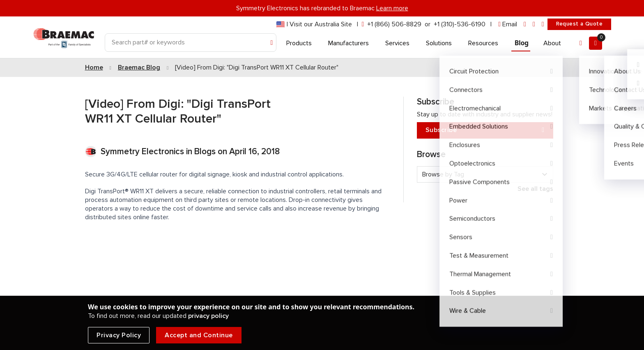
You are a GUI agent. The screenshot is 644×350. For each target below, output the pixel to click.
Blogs (205, 152)
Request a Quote (579, 24)
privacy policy (208, 316)
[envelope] (508, 24)
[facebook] (534, 24)
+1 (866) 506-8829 (394, 24)
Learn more (392, 8)
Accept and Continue (199, 335)
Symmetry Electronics (143, 152)
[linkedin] (525, 24)
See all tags (535, 189)
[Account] (581, 43)
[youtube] (543, 24)
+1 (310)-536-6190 (460, 24)
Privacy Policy (119, 335)
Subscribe (485, 130)
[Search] (191, 43)
